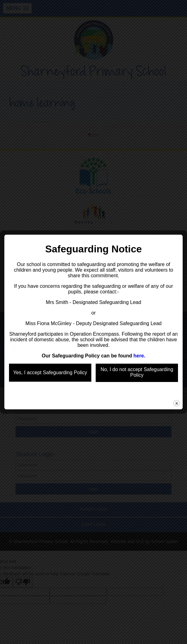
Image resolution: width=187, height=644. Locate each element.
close (177, 386)
